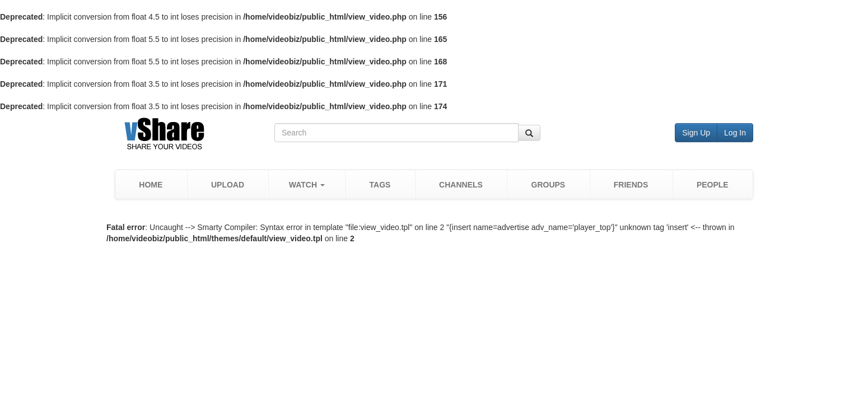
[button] (307, 184)
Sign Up (696, 133)
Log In (735, 133)
